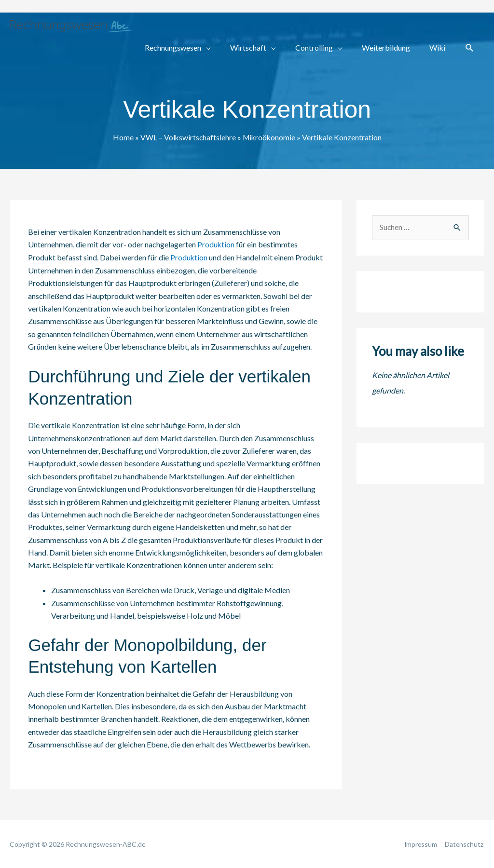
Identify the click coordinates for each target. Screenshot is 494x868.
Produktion (216, 244)
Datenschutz (465, 844)
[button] (470, 48)
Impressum (420, 844)
